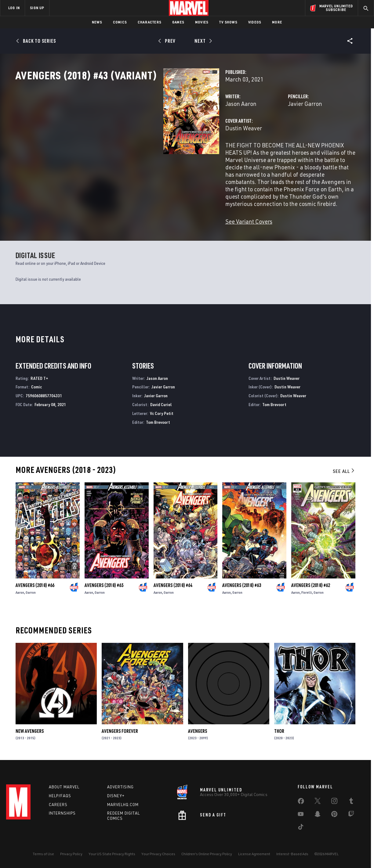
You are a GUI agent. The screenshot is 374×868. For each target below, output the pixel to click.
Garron (31, 590)
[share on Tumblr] (351, 802)
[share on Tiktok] (301, 828)
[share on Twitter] (318, 802)
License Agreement (254, 854)
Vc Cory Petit (162, 411)
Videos (255, 22)
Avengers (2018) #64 (173, 583)
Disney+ (116, 795)
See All (344, 469)
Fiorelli (307, 590)
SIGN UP (37, 8)
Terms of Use (43, 854)
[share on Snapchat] (318, 815)
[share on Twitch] (351, 815)
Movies (202, 22)
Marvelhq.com (123, 804)
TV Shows (228, 22)
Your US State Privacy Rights (112, 854)
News (97, 22)
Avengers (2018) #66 (35, 583)
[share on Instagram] (334, 802)
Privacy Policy (71, 854)
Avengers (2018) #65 (104, 583)
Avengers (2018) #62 (311, 583)
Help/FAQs (60, 795)
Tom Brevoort (158, 420)
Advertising (120, 787)
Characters (149, 22)
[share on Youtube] (301, 815)
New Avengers (30, 729)
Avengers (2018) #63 (242, 583)
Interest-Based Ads (292, 854)
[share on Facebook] (301, 802)
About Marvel (64, 787)
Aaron (20, 590)
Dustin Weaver (140, 155)
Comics (120, 22)
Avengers (198, 729)
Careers (58, 804)
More (277, 22)
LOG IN (14, 8)
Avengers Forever (120, 729)
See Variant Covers (145, 219)
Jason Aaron (137, 130)
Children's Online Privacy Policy (207, 854)
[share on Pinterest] (334, 815)
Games (178, 22)
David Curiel (161, 402)
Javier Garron (253, 130)
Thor (279, 729)
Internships (62, 813)
